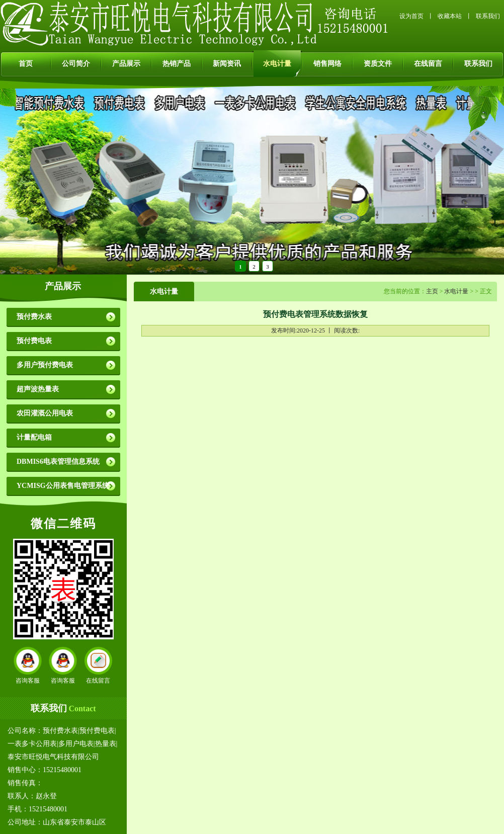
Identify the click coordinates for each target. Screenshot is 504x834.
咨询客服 (28, 681)
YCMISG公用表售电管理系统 (63, 486)
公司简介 (76, 64)
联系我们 (488, 16)
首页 (26, 64)
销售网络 (327, 64)
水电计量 (277, 64)
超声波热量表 (38, 389)
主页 (432, 291)
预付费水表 (34, 317)
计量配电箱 (34, 437)
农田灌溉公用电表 (45, 413)
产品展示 (126, 64)
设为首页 (411, 16)
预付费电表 (34, 341)
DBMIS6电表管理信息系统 (58, 462)
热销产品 (177, 64)
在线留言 (428, 64)
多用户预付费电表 (45, 365)
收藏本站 (450, 16)
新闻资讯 (227, 64)
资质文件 (378, 64)
